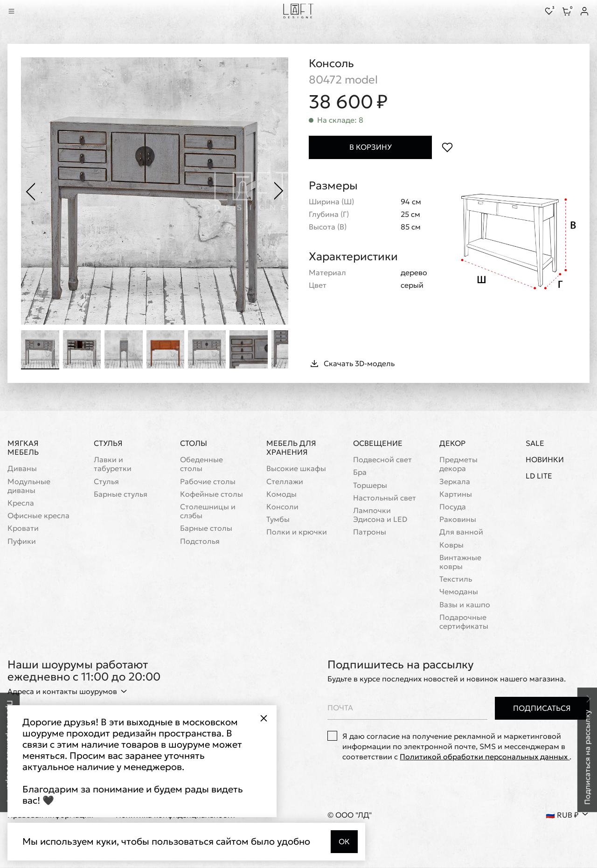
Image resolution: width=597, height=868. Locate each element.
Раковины (458, 519)
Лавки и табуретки (113, 464)
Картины (456, 494)
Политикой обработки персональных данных (485, 757)
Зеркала (455, 482)
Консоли (282, 507)
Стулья (108, 443)
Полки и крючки (297, 532)
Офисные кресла (38, 516)
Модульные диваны (29, 486)
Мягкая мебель (23, 448)
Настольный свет (385, 498)
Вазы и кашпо (465, 605)
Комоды (281, 494)
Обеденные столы (201, 464)
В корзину (371, 147)
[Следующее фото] (279, 191)
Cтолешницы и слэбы (208, 511)
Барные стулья (121, 494)
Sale (535, 443)
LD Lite (539, 476)
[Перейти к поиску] (24, 11)
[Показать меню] (11, 11)
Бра (360, 473)
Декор (452, 443)
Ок (344, 841)
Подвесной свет (382, 460)
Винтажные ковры (460, 562)
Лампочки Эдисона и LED (380, 515)
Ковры (451, 545)
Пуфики (22, 541)
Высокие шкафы (296, 469)
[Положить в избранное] (447, 148)
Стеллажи (285, 482)
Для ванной (461, 532)
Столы (194, 443)
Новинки (545, 460)
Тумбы (278, 519)
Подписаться (542, 708)
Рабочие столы (208, 482)
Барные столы (206, 529)
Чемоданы (459, 592)
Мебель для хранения (291, 448)
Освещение (378, 443)
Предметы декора (458, 464)
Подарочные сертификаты (464, 622)
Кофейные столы (212, 494)
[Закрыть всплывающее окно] (264, 718)
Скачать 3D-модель (352, 363)
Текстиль (456, 579)
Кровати (23, 529)
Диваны (22, 469)
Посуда (453, 507)
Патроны (370, 532)
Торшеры (370, 485)
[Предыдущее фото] (31, 191)
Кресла (21, 503)
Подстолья (200, 541)
